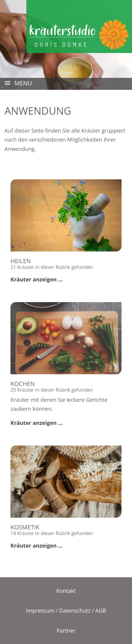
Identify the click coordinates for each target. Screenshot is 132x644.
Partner (66, 631)
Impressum (40, 610)
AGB (101, 610)
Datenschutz (75, 610)
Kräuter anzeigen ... (37, 279)
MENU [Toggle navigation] (18, 84)
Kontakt (66, 591)
